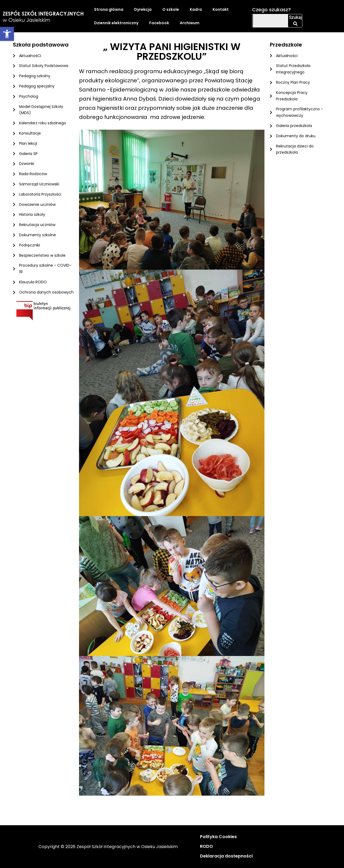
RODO (206, 846)
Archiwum (190, 23)
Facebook (159, 23)
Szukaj (295, 20)
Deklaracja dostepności (226, 856)
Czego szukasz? (271, 10)
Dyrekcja (143, 9)
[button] (7, 34)
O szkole (171, 9)
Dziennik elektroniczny (116, 23)
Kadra (196, 9)
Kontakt (221, 9)
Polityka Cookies (218, 837)
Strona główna (109, 9)
